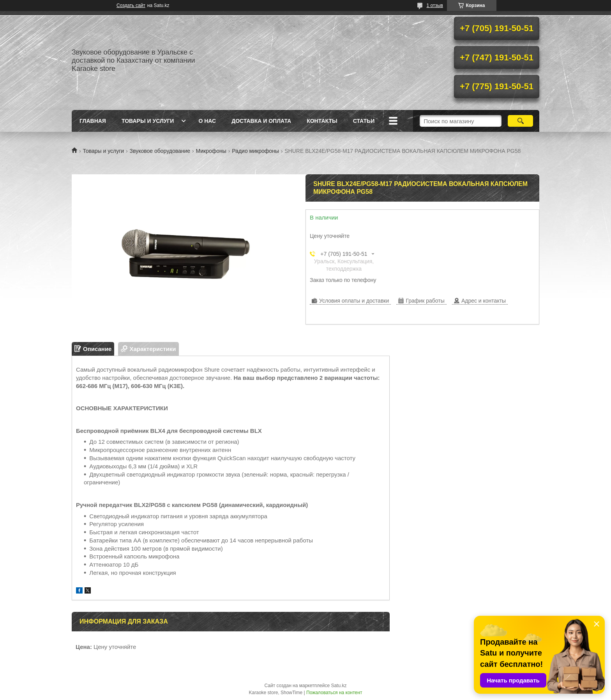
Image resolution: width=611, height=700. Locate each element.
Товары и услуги (148, 121)
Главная (93, 121)
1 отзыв (435, 5)
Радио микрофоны (255, 151)
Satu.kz (339, 686)
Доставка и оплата (261, 121)
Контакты (322, 121)
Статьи (364, 121)
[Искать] (520, 121)
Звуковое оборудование (160, 151)
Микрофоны (211, 151)
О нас (207, 121)
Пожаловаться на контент (334, 693)
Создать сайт (131, 5)
